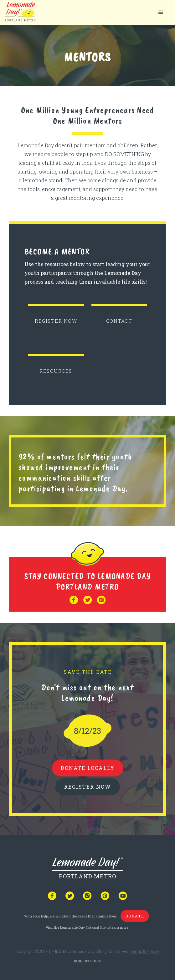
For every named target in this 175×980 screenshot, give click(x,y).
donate (135, 916)
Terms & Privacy (145, 951)
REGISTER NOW (56, 321)
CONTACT (119, 321)
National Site (96, 927)
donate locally (88, 768)
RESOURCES (56, 371)
